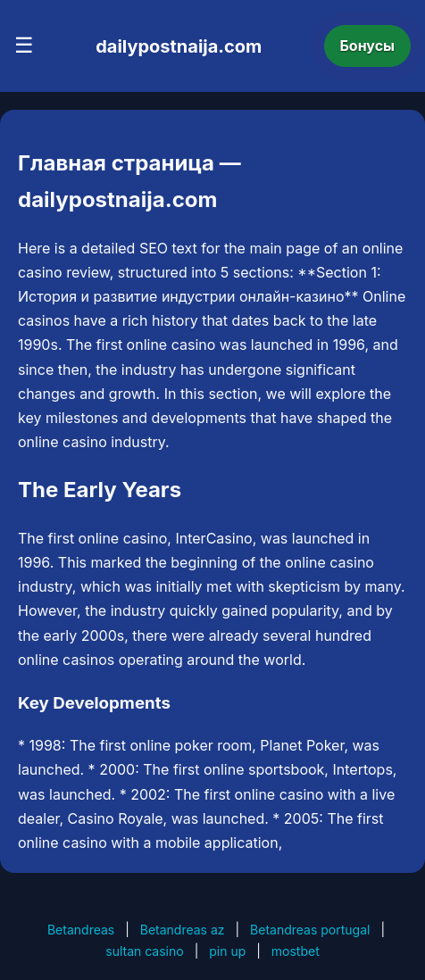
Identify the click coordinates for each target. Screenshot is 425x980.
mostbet (296, 951)
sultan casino (144, 951)
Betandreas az (183, 930)
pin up (227, 951)
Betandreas (81, 930)
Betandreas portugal (310, 930)
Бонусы (368, 46)
